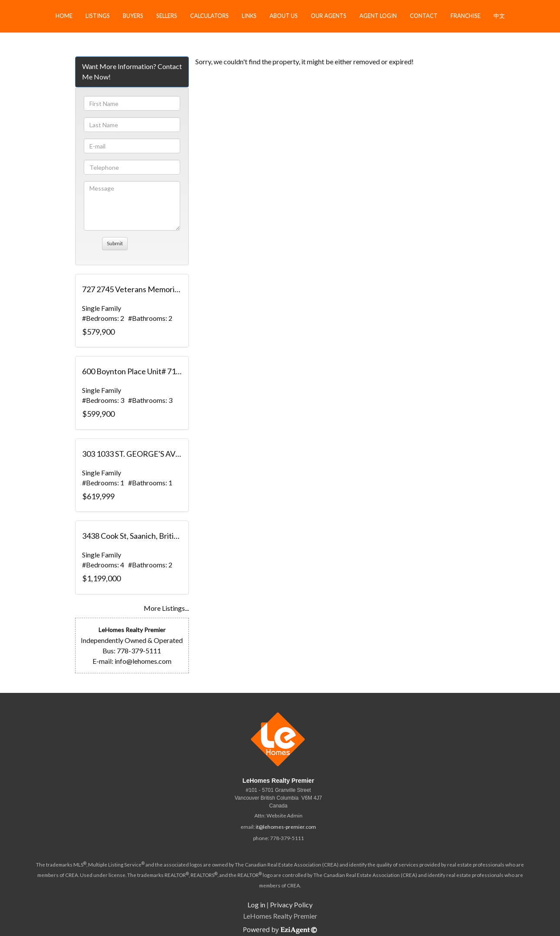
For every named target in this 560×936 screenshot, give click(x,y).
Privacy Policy (291, 905)
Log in (256, 905)
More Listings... (166, 608)
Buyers (133, 16)
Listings (98, 16)
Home (64, 16)
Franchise (466, 16)
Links (249, 16)
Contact (424, 16)
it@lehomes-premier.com (286, 827)
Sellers (167, 16)
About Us (284, 16)
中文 (499, 16)
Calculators (209, 16)
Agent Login (378, 16)
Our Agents (329, 16)
